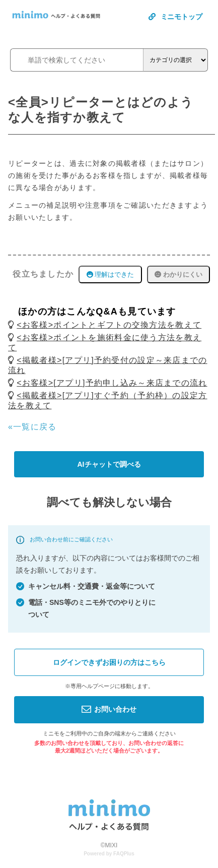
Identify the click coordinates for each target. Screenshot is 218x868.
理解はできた (111, 274)
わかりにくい (178, 274)
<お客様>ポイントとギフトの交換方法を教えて (109, 325)
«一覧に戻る (32, 427)
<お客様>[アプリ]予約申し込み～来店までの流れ (112, 383)
